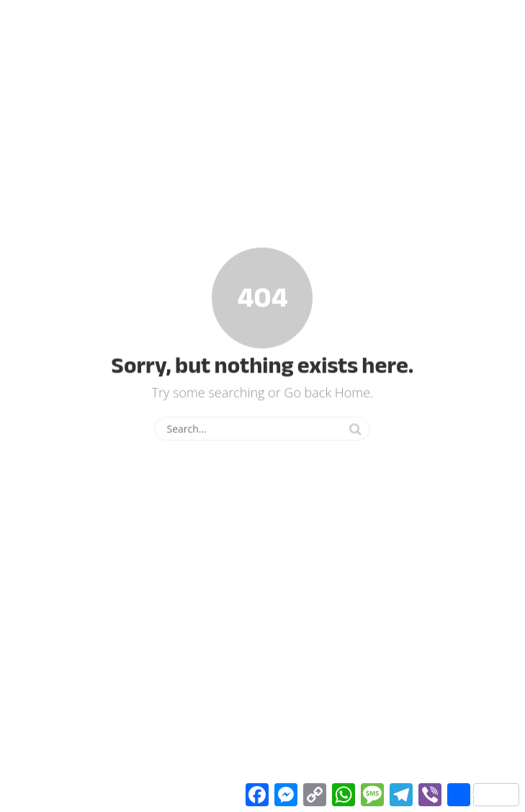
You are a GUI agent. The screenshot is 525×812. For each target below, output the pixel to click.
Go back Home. (328, 392)
